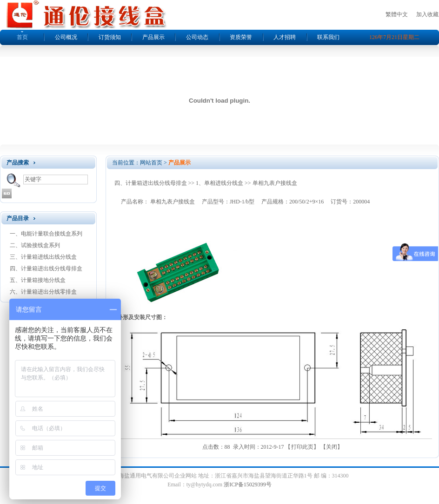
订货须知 (110, 37)
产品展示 (153, 37)
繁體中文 (397, 14)
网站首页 (151, 163)
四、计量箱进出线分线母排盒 (46, 268)
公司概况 (66, 37)
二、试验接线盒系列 (35, 245)
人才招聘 (285, 37)
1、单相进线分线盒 (219, 183)
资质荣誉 (241, 37)
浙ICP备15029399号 (248, 484)
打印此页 (302, 447)
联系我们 (328, 37)
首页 (22, 37)
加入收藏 (427, 14)
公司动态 (197, 37)
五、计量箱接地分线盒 (38, 280)
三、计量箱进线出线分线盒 (43, 257)
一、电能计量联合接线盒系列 (46, 234)
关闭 (332, 447)
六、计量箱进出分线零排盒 (43, 292)
